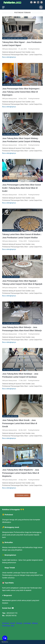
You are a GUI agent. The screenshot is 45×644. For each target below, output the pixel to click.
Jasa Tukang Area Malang (11, 134)
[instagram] (38, 2)
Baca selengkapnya (9, 57)
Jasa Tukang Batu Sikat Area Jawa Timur (15, 38)
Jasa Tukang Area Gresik (10, 416)
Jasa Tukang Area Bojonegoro (12, 85)
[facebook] (31, 2)
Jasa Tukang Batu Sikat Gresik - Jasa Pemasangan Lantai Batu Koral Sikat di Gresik (20, 423)
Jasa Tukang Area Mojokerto (12, 466)
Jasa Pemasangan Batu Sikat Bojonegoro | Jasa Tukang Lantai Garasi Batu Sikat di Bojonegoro (21, 92)
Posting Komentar (34, 49)
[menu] (3, 7)
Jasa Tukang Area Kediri (10, 181)
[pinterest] (42, 2)
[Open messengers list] (5, 638)
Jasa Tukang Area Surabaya (11, 370)
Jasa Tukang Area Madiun (10, 230)
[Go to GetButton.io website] (5, 642)
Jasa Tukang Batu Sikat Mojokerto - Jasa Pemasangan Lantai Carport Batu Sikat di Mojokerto (21, 473)
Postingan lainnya (22, 495)
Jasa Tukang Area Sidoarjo (11, 323)
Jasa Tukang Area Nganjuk (11, 277)
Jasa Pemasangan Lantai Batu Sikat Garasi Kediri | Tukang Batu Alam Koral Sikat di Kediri (22, 188)
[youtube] (35, 2)
